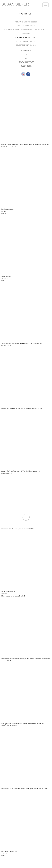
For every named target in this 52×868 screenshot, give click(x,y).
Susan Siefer (15, 4)
